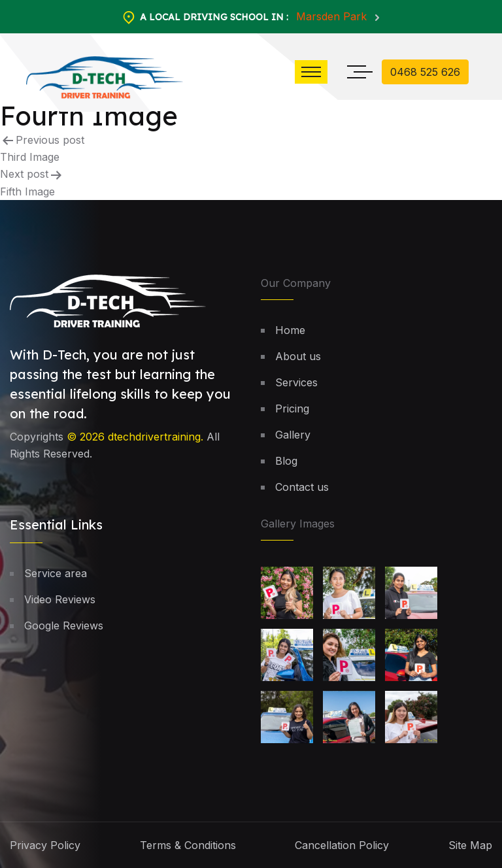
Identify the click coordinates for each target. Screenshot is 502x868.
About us (298, 356)
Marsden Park (333, 16)
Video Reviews (60, 599)
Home (290, 330)
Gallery (293, 435)
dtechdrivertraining (154, 437)
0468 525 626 (425, 72)
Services (296, 382)
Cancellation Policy (342, 845)
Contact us (302, 487)
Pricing (292, 409)
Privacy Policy (45, 845)
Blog (286, 461)
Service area (56, 573)
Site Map (470, 845)
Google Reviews (64, 626)
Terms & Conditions (188, 845)
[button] (311, 72)
